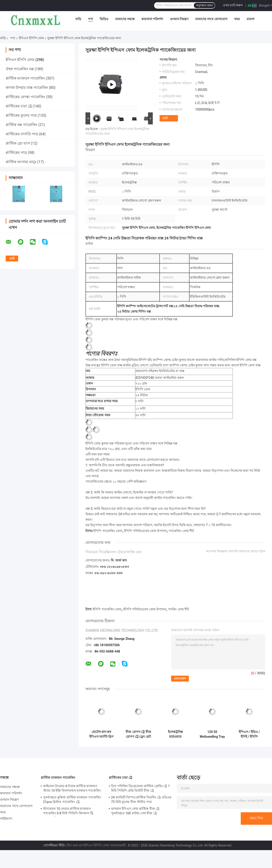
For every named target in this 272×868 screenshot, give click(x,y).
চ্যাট (165, 118)
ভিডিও (104, 19)
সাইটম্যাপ (6, 819)
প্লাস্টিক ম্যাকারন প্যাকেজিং (25, 78)
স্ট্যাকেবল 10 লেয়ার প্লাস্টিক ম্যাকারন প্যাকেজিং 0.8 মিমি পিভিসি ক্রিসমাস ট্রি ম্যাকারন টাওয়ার (68, 812)
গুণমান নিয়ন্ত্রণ (179, 19)
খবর (237, 19)
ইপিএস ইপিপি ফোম (31, 38)
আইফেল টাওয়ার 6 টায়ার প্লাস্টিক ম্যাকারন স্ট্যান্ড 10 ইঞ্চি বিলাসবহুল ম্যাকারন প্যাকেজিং (72, 788)
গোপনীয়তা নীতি (54, 845)
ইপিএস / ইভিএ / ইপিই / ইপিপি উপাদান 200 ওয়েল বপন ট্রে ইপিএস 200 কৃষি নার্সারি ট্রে (249, 734)
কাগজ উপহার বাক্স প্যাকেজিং (27, 88)
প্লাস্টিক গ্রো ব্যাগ (18, 143)
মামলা (250, 19)
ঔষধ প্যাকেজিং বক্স (20, 69)
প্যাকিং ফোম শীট (178, 609)
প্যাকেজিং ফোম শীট (181, 531)
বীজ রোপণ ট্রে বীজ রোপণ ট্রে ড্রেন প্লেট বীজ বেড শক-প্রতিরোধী (138, 734)
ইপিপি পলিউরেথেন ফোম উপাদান (145, 531)
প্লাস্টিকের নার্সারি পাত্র (22, 134)
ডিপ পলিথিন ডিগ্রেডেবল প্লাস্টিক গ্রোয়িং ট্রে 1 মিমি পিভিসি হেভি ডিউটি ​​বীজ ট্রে (140, 788)
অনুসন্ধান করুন (204, 5)
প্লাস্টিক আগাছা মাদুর (21, 162)
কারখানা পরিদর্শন (152, 19)
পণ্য (90, 19)
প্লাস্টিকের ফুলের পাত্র (21, 115)
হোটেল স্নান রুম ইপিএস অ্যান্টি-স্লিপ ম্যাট (102, 734)
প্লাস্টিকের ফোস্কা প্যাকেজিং (25, 97)
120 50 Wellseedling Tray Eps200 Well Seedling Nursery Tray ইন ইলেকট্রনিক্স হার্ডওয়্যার (212, 734)
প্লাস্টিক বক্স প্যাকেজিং (22, 125)
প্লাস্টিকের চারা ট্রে (19, 106)
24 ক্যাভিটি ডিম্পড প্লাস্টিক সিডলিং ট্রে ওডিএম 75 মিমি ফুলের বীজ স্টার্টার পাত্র (141, 800)
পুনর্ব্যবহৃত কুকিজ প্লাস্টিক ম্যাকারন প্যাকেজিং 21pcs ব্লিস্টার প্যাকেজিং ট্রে (72, 800)
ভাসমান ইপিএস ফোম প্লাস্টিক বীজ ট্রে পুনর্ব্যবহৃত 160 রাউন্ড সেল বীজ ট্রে (135, 811)
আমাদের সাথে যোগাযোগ (211, 19)
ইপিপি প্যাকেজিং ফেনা (108, 531)
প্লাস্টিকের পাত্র (16, 153)
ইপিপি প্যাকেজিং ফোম (107, 609)
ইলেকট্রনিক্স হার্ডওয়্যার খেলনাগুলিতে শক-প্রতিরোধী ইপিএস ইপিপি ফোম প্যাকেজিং (175, 734)
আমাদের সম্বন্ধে (125, 19)
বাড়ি (78, 19)
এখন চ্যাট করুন (233, 5)
